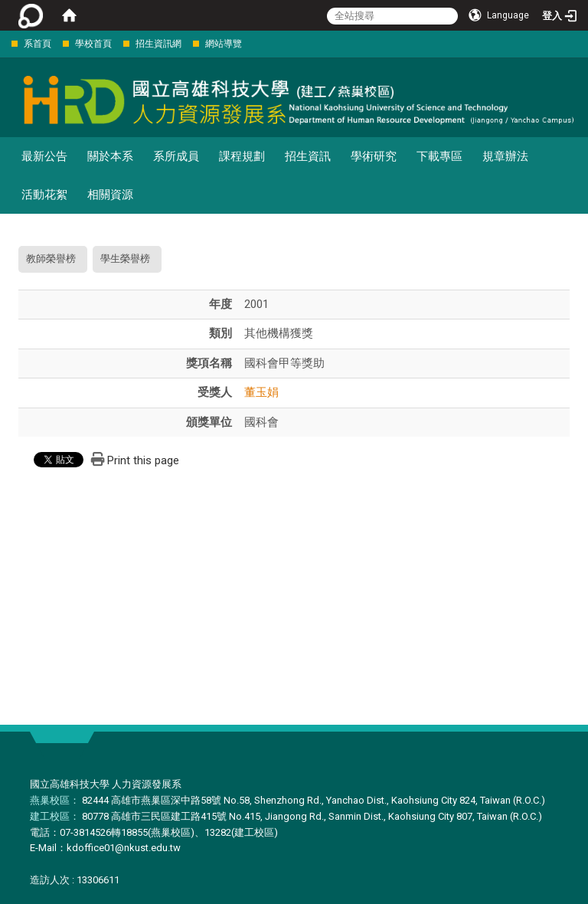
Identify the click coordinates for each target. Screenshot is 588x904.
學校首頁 (93, 44)
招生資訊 (308, 156)
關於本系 (110, 156)
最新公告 (44, 156)
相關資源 (110, 195)
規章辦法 (505, 156)
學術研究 (374, 156)
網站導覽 (224, 44)
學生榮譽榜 (125, 259)
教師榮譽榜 (51, 259)
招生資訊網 (158, 44)
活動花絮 (44, 195)
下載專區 (439, 156)
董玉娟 (261, 392)
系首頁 (38, 44)
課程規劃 (242, 156)
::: (3, 43)
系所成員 (176, 156)
